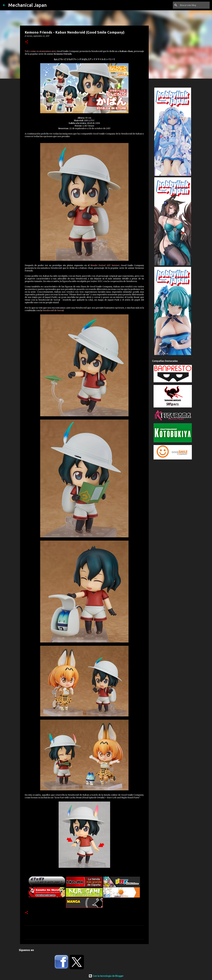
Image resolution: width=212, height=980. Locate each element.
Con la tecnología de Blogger (106, 976)
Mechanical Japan (27, 5)
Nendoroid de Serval (53, 310)
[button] (26, 42)
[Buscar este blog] (194, 5)
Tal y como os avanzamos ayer (40, 51)
